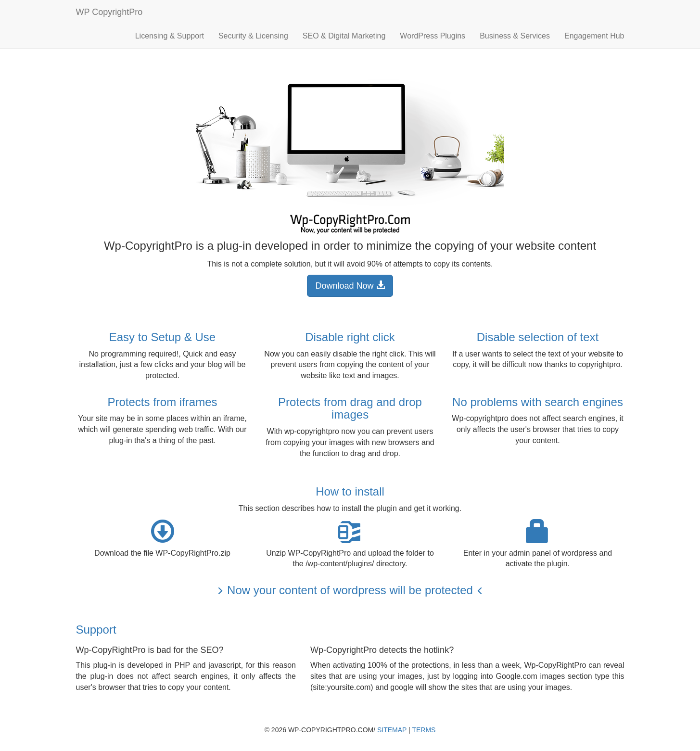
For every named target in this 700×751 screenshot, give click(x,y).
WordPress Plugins (433, 36)
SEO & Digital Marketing (344, 36)
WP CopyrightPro (109, 12)
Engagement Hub (594, 36)
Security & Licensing (253, 36)
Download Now (350, 286)
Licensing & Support (170, 36)
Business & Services (515, 36)
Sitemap (392, 730)
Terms (424, 730)
